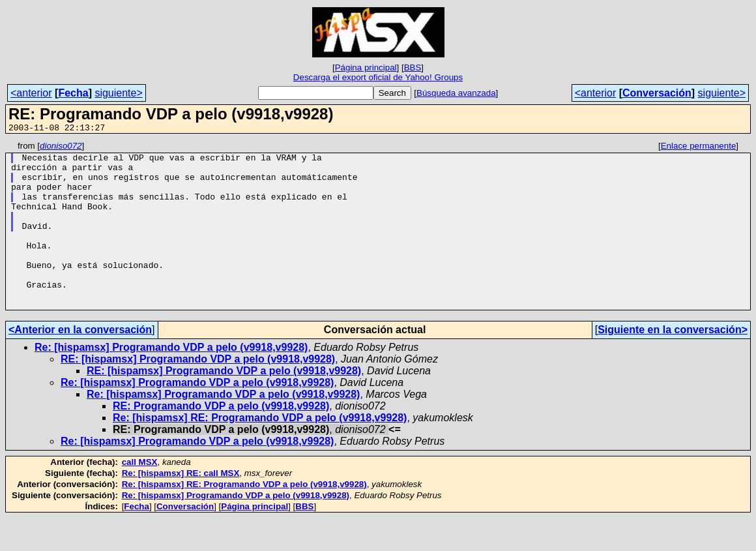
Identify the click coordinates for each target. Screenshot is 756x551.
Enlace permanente (699, 148)
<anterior (31, 93)
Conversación (657, 93)
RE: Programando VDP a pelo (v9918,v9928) (221, 439)
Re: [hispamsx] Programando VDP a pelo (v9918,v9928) (171, 380)
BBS (413, 67)
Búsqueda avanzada (456, 93)
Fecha (73, 93)
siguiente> (118, 93)
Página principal (366, 67)
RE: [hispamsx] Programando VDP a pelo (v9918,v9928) (198, 392)
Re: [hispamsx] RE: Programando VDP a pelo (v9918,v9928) (260, 451)
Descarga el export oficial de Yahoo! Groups (378, 77)
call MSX (140, 495)
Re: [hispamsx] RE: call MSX (181, 506)
